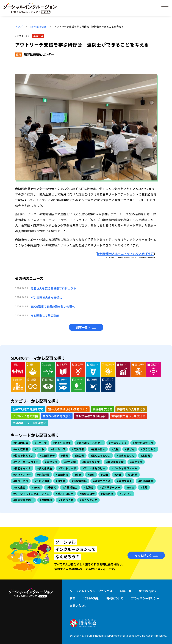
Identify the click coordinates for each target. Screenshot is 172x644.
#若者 (65, 456)
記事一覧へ (83, 327)
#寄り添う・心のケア (90, 443)
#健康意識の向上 (23, 500)
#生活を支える (118, 443)
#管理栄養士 (124, 481)
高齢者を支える (102, 409)
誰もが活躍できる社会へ (91, 416)
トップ (19, 27)
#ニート (39, 449)
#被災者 (79, 456)
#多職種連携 (146, 481)
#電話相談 (62, 475)
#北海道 (89, 487)
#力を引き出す (62, 443)
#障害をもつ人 (126, 456)
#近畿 (118, 475)
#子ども (130, 449)
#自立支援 (136, 462)
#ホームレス (58, 449)
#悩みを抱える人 (23, 456)
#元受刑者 (78, 449)
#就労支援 (70, 462)
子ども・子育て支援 (25, 416)
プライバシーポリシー (145, 598)
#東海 (105, 475)
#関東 (91, 475)
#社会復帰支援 (115, 462)
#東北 (78, 475)
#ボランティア (88, 500)
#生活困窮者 (47, 456)
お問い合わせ (78, 606)
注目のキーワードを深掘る (29, 423)
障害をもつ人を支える (131, 409)
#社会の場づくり (143, 443)
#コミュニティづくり (26, 462)
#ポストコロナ (65, 494)
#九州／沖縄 (42, 481)
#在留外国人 (98, 449)
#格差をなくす (91, 462)
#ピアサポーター (110, 487)
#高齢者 (145, 456)
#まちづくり (66, 500)
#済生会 (61, 481)
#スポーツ (41, 443)
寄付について (115, 598)
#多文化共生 (45, 468)
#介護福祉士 (70, 487)
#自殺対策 (43, 475)
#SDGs (36, 487)
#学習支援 (51, 462)
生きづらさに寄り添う (57, 416)
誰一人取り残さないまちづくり (68, 409)
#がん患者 (19, 487)
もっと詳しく (143, 555)
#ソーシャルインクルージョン (31, 494)
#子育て (51, 487)
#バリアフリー (22, 475)
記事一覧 (126, 591)
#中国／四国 (21, 481)
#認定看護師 (79, 481)
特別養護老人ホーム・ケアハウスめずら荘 (125, 254)
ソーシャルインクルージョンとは (91, 591)
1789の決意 (91, 598)
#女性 (115, 449)
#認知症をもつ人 (100, 456)
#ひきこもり (148, 449)
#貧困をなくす (22, 468)
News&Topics (38, 27)
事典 (73, 598)
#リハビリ (126, 494)
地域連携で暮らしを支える (128, 416)
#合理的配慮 (21, 443)
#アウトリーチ (67, 468)
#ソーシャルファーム (124, 468)
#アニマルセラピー (94, 468)
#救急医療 (107, 494)
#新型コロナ (87, 494)
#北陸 (144, 487)
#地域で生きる (102, 481)
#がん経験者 (21, 449)
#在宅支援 (46, 500)
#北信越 (132, 475)
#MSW (130, 487)
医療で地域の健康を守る (28, 409)
